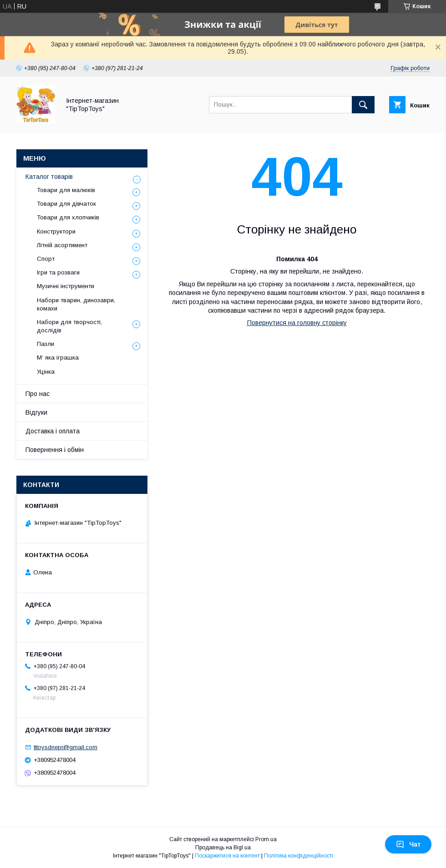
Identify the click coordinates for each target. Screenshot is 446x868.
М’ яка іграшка (58, 358)
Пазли (46, 344)
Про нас (38, 394)
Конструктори (56, 231)
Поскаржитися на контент (227, 856)
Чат (408, 844)
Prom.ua (266, 839)
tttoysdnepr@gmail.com (66, 747)
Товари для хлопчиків (68, 217)
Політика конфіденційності (299, 856)
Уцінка (46, 372)
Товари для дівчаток (66, 204)
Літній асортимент (62, 245)
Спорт (46, 259)
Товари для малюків (66, 190)
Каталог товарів (49, 177)
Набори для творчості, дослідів (69, 326)
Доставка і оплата (53, 431)
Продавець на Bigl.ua (223, 848)
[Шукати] (363, 105)
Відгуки (36, 412)
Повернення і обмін (55, 450)
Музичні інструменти (66, 286)
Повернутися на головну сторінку (297, 323)
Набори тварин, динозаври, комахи (76, 304)
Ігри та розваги (58, 272)
